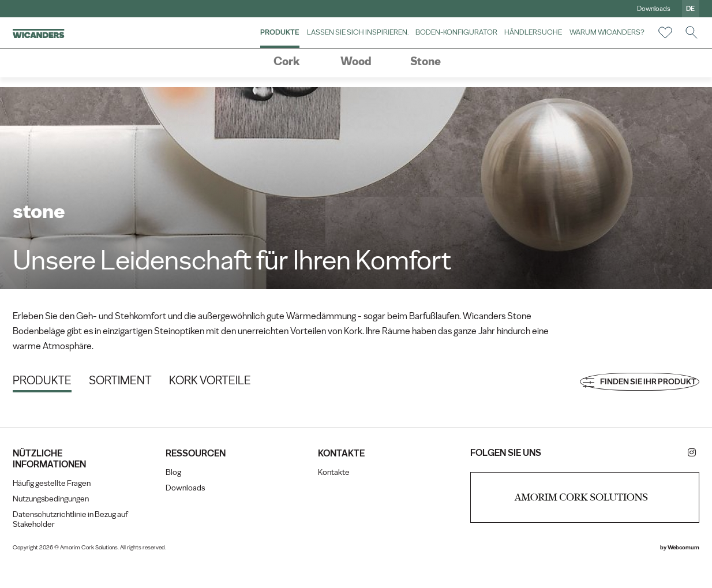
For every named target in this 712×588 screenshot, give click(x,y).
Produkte (258, 41)
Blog (186, 498)
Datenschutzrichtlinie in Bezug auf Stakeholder (86, 545)
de (669, 9)
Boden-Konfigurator (434, 41)
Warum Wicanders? (585, 41)
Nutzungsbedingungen (73, 524)
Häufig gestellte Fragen (74, 509)
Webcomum (662, 573)
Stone (426, 79)
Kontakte (336, 498)
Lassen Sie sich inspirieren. (336, 41)
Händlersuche (512, 41)
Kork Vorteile (232, 386)
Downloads (632, 9)
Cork (287, 79)
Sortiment (142, 386)
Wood (356, 79)
